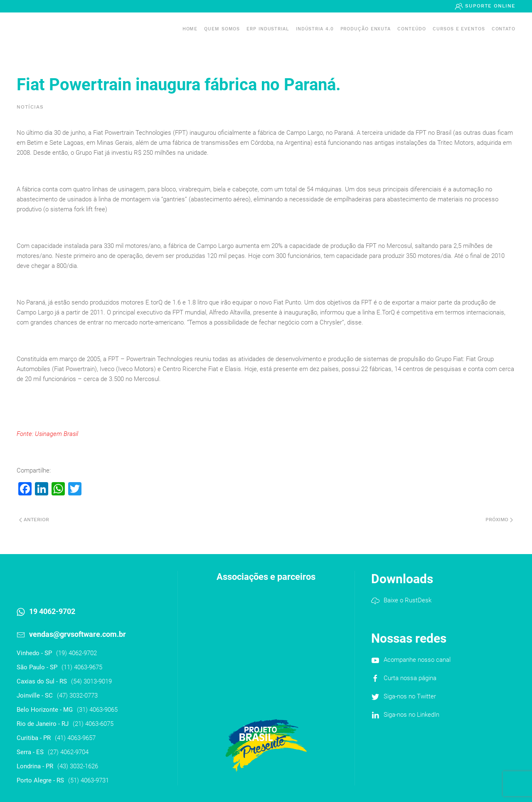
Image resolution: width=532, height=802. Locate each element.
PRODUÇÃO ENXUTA (366, 29)
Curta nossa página (410, 678)
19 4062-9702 (52, 611)
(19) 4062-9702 (76, 653)
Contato (504, 29)
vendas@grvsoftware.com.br (78, 634)
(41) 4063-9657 (75, 738)
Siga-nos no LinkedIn (411, 715)
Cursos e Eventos (459, 29)
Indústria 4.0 (315, 29)
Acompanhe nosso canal (417, 660)
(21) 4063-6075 (93, 724)
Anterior (34, 520)
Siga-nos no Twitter (410, 696)
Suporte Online (489, 6)
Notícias (30, 107)
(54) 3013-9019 (91, 681)
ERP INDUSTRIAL (268, 29)
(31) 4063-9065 (97, 710)
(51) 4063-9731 (89, 780)
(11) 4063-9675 (82, 667)
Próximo (499, 520)
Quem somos (222, 29)
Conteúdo (412, 29)
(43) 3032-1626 (78, 766)
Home (190, 29)
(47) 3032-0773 (77, 696)
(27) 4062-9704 (68, 752)
